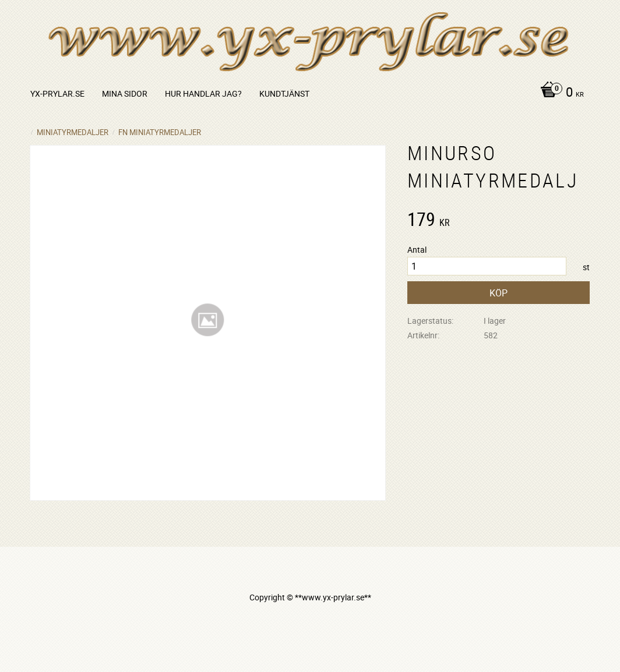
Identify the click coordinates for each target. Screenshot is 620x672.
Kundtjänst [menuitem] (284, 93)
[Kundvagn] (559, 93)
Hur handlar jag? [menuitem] (203, 93)
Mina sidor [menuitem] (125, 93)
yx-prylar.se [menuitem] (57, 93)
